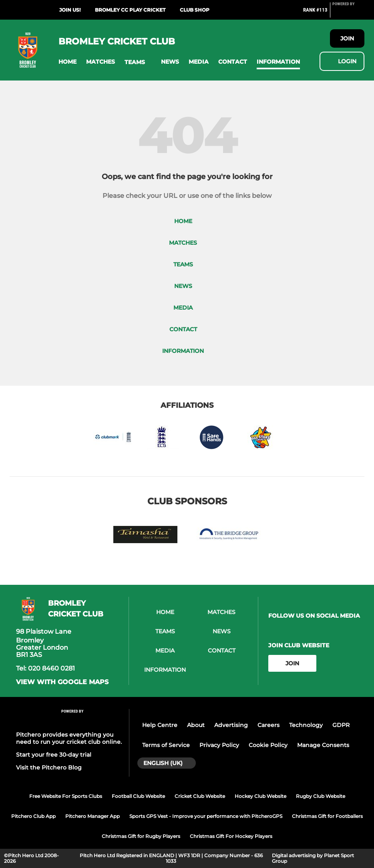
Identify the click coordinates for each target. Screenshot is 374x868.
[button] (67, 62)
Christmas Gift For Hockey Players (231, 836)
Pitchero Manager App (92, 816)
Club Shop (195, 10)
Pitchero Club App (33, 816)
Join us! (70, 10)
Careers (268, 725)
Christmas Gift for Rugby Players (141, 836)
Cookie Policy (268, 745)
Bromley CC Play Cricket (130, 10)
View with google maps (62, 682)
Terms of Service (166, 745)
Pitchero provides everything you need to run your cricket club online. (69, 738)
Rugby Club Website (321, 796)
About (196, 725)
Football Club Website (138, 796)
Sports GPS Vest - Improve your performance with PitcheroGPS (206, 816)
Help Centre (160, 725)
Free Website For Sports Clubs (66, 796)
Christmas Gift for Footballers (327, 816)
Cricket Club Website (200, 796)
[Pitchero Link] (348, 13)
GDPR (341, 725)
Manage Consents (323, 745)
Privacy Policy (219, 745)
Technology (306, 725)
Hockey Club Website (260, 796)
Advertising (231, 725)
